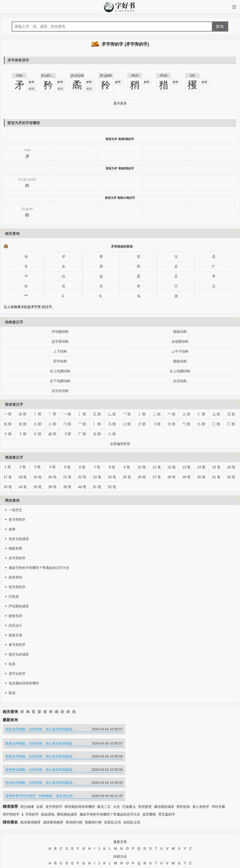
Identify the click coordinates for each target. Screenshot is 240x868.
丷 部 (67, 414)
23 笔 (97, 477)
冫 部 (97, 424)
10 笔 (142, 467)
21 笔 (67, 477)
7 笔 (97, 467)
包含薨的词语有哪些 (24, 683)
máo (19, 75)
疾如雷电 (48, 774)
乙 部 (97, 414)
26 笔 (142, 477)
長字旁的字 (17, 520)
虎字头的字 (17, 674)
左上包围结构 (180, 371)
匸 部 (231, 424)
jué (193, 75)
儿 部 (216, 414)
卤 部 (52, 434)
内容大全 (120, 816)
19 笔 (37, 477)
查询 (220, 27)
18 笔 (22, 477)
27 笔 (157, 477)
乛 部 (127, 414)
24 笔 (112, 477)
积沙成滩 (27, 766)
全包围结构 (180, 341)
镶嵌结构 (180, 361)
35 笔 (37, 487)
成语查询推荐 (53, 781)
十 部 (8, 434)
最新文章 (120, 801)
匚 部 (216, 424)
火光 (117, 766)
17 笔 (8, 477)
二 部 (157, 414)
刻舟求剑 (15, 577)
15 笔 (216, 467)
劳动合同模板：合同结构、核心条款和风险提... (61, 755)
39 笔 (67, 487)
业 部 (23, 414)
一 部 (8, 414)
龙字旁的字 (54, 766)
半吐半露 (218, 766)
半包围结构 (60, 332)
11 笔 (157, 467)
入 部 (37, 424)
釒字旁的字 (30, 774)
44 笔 (82, 487)
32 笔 (231, 477)
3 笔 (37, 467)
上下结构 (60, 351)
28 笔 (171, 477)
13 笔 (186, 467)
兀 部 (231, 414)
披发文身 (15, 635)
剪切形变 (145, 766)
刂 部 (157, 424)
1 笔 (8, 467)
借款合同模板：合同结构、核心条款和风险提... (61, 729)
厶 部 (112, 434)
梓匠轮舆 (183, 766)
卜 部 (23, 434)
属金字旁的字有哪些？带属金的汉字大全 (39, 568)
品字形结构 (60, 341)
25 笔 (127, 477)
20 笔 (52, 477)
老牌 (12, 529)
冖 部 (82, 424)
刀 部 (142, 424)
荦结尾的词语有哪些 (80, 766)
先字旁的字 (17, 558)
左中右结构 (60, 391)
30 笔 (201, 477)
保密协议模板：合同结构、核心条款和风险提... (179, 742)
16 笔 (231, 467)
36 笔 (52, 487)
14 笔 (201, 467)
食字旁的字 (17, 645)
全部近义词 (112, 781)
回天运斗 (15, 625)
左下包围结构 (60, 381)
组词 (31, 89)
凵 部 (127, 424)
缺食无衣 (15, 616)
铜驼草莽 (15, 548)
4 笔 (52, 467)
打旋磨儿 (129, 766)
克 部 (23, 424)
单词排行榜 (74, 781)
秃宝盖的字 (167, 774)
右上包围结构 (60, 371)
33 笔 (8, 487)
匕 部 (201, 424)
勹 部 (186, 424)
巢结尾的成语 (164, 766)
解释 (31, 82)
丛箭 (40, 766)
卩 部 (67, 434)
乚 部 (112, 414)
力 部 (172, 424)
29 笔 (186, 477)
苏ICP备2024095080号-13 (145, 839)
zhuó (164, 75)
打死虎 (14, 597)
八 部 (52, 424)
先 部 (8, 424)
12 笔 (171, 467)
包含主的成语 (19, 539)
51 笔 (97, 487)
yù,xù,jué (77, 75)
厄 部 (97, 434)
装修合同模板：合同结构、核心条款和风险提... (179, 729)
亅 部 (142, 414)
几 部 (112, 424)
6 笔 (82, 467)
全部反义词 (132, 781)
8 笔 (112, 467)
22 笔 (82, 477)
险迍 (12, 693)
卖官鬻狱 (149, 774)
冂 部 (67, 424)
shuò (135, 75)
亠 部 (172, 414)
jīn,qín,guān (48, 75)
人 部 (186, 414)
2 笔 (23, 467)
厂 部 (82, 434)
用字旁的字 (11, 774)
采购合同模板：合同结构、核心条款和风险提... (61, 742)
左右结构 (180, 381)
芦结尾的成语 (19, 606)
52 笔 (112, 487)
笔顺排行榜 (93, 781)
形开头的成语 (19, 654)
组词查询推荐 (31, 781)
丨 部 (37, 414)
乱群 (12, 664)
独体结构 (180, 332)
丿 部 (82, 414)
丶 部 (52, 414)
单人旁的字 (201, 766)
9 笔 (127, 467)
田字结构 (60, 361)
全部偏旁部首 (120, 444)
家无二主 (104, 766)
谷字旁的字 (17, 587)
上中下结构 (180, 351)
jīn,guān (106, 75)
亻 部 (201, 414)
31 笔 (216, 477)
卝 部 (37, 434)
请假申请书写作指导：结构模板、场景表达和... (179, 755)
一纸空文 (15, 510)
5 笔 (67, 467)
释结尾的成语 (67, 774)
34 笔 (22, 487)
